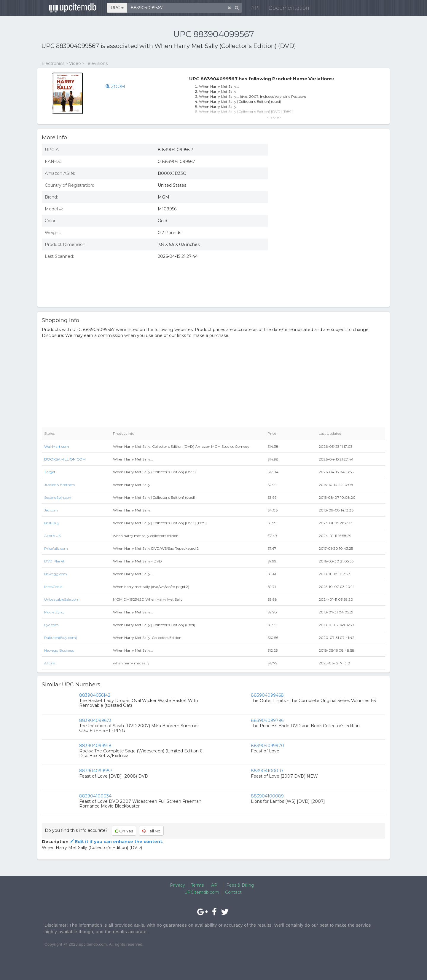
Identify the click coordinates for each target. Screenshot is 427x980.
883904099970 (267, 746)
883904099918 (95, 746)
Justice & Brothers (59, 485)
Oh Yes (124, 831)
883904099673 (95, 720)
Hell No (151, 831)
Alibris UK (52, 536)
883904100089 (267, 796)
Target (50, 472)
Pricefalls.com (56, 548)
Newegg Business (59, 650)
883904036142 (95, 695)
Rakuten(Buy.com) (61, 638)
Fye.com (51, 625)
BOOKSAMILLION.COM (65, 459)
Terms (197, 885)
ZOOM (115, 87)
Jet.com (51, 510)
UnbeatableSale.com (62, 599)
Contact (233, 892)
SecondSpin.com (58, 497)
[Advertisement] (331, 259)
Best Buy (52, 523)
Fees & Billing (240, 885)
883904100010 (267, 771)
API (252, 9)
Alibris (50, 663)
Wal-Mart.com (57, 446)
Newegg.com (56, 574)
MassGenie (53, 587)
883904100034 (95, 796)
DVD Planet (54, 561)
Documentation (286, 9)
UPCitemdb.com (202, 892)
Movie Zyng (54, 612)
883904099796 (267, 720)
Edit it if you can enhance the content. (116, 842)
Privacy (177, 885)
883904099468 (267, 695)
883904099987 (96, 771)
